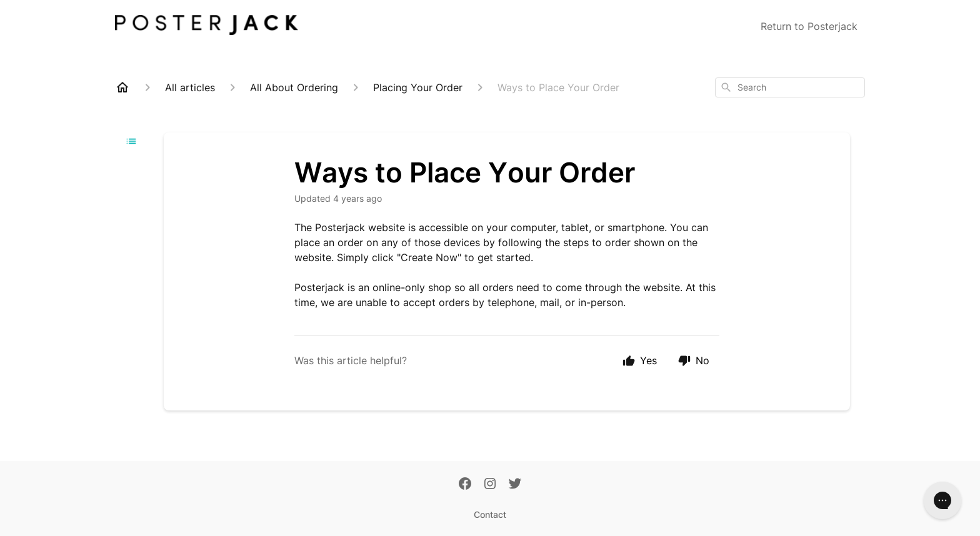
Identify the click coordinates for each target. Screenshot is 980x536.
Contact (490, 514)
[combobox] (790, 87)
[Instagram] (490, 485)
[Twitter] (515, 485)
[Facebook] (465, 485)
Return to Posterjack (809, 26)
